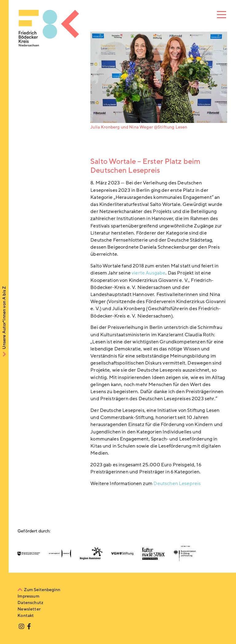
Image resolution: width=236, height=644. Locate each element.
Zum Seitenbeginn (42, 590)
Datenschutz (30, 603)
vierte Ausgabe (148, 273)
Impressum (28, 596)
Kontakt (26, 616)
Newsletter (29, 609)
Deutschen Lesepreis (177, 484)
